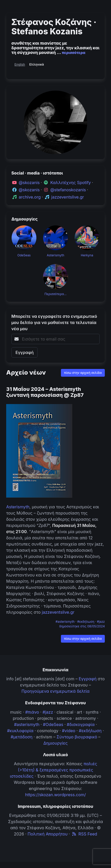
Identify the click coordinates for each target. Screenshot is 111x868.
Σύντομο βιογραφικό (77, 737)
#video (69, 731)
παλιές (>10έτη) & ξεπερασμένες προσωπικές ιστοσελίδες (53, 770)
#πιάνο (32, 712)
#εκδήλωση (86, 622)
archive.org (30, 197)
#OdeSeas (53, 724)
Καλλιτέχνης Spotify (71, 183)
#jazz (101, 622)
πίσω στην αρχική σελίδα (83, 373)
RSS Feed (84, 834)
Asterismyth (18, 507)
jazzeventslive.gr (68, 197)
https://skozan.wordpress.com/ (55, 795)
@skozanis (29, 183)
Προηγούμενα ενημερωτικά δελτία (55, 691)
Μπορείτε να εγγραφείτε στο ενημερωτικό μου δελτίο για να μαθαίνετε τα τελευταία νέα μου (54, 322)
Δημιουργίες (55, 743)
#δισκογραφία (81, 724)
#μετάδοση (22, 737)
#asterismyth (65, 622)
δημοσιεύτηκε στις (82, 626)
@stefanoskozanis (68, 190)
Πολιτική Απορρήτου (48, 834)
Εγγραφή (88, 679)
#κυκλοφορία (20, 731)
